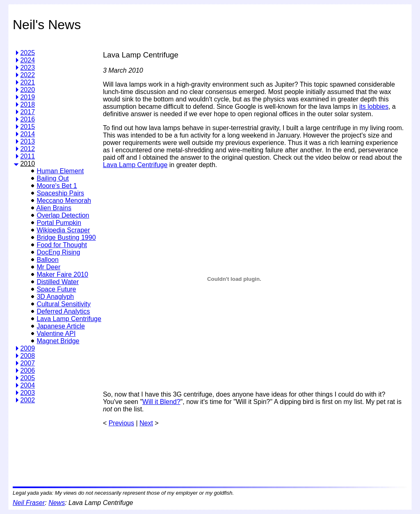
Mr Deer (48, 267)
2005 (27, 378)
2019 (27, 97)
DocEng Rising (58, 252)
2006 (27, 371)
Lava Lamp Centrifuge (69, 319)
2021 (27, 82)
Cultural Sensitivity (64, 304)
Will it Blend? (161, 402)
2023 (27, 68)
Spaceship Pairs (60, 193)
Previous (121, 423)
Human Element (60, 171)
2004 (27, 385)
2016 (27, 119)
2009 (27, 348)
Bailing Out (52, 178)
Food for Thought (62, 245)
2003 (27, 393)
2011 (27, 156)
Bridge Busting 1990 (66, 237)
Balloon (47, 260)
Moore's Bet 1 (57, 186)
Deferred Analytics (63, 311)
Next (146, 423)
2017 (27, 112)
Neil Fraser (29, 503)
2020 (27, 90)
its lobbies (374, 107)
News (57, 503)
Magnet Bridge (58, 341)
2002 (27, 400)
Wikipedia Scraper (63, 230)
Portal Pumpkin (59, 223)
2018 (27, 104)
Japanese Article (60, 326)
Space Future (56, 289)
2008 (27, 356)
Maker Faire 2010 (62, 274)
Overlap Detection (63, 215)
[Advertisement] (252, 454)
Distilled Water (58, 282)
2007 (27, 363)
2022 (27, 75)
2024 (27, 60)
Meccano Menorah (64, 201)
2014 (27, 134)
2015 (27, 127)
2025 (27, 53)
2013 (27, 141)
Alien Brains (54, 208)
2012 (27, 149)
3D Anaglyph (55, 297)
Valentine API (56, 334)
